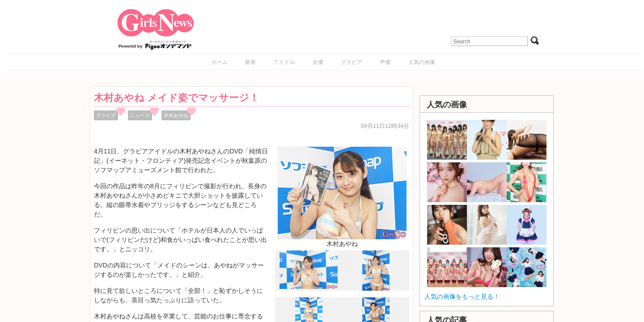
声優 (385, 62)
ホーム (220, 62)
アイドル (284, 62)
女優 (318, 62)
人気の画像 (422, 62)
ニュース (140, 115)
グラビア (352, 62)
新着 (250, 62)
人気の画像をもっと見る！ (462, 297)
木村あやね (176, 115)
